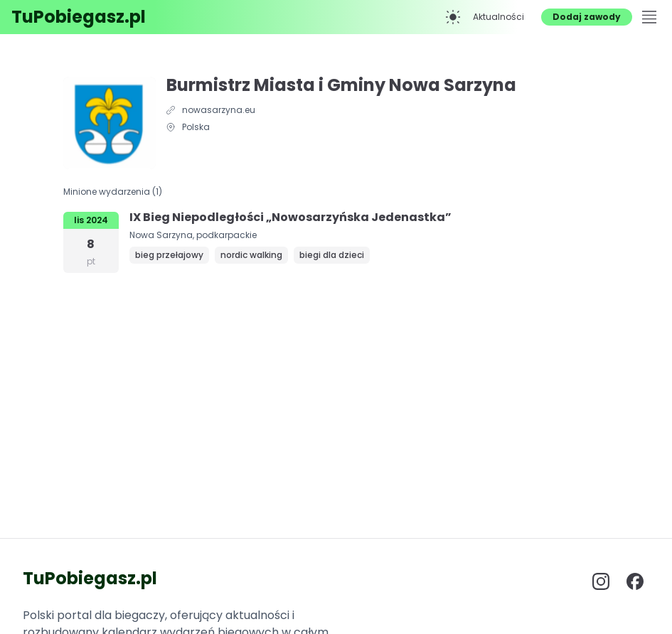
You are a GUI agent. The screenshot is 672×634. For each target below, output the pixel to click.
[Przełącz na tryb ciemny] (453, 17)
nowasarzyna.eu (219, 110)
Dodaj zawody (587, 17)
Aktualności (498, 17)
